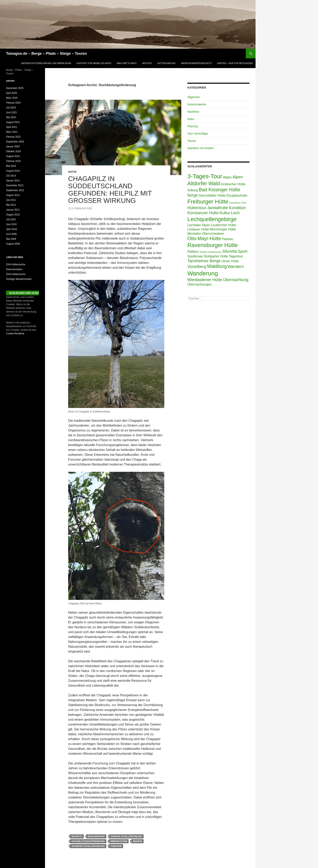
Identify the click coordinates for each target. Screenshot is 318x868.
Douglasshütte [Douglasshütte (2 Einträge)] (237, 195)
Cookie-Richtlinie (15, 334)
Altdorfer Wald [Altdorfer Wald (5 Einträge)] (204, 183)
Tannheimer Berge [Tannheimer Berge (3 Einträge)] (204, 261)
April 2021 (12, 127)
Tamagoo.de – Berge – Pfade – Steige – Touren (46, 54)
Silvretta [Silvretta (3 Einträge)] (230, 251)
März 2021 (12, 132)
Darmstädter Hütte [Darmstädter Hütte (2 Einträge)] (212, 195)
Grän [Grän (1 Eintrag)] (244, 203)
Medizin (137, 841)
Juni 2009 (11, 234)
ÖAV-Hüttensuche (16, 274)
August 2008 (13, 244)
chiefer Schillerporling (126, 836)
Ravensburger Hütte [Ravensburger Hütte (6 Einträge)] (213, 245)
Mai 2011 (11, 205)
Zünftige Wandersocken (19, 279)
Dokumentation (14, 269)
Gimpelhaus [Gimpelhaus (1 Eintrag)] (235, 203)
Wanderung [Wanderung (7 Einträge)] (203, 273)
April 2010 (12, 229)
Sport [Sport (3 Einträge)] (243, 251)
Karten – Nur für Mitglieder (235, 63)
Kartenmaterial (197, 104)
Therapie (116, 846)
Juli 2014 (11, 176)
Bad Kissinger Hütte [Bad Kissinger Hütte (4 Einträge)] (219, 190)
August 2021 (13, 122)
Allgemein (194, 97)
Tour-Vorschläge (198, 134)
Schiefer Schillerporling (88, 846)
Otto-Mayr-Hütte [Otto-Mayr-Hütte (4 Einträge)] (204, 239)
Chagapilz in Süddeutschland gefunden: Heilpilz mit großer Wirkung (110, 190)
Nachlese (193, 112)
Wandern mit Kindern (201, 148)
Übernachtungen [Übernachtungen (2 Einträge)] (200, 284)
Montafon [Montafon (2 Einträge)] (194, 233)
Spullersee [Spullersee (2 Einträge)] (195, 256)
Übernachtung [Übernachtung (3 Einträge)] (236, 280)
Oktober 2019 (13, 151)
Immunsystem (119, 841)
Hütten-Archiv (167, 63)
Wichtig (147, 63)
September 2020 (15, 142)
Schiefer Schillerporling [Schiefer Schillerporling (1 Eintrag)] (210, 252)
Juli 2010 (11, 219)
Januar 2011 (13, 210)
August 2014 (13, 171)
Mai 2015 (11, 166)
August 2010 (13, 215)
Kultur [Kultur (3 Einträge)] (225, 213)
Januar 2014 (13, 181)
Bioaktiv (77, 836)
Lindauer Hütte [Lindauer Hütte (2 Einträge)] (198, 229)
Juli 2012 (11, 200)
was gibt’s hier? (127, 63)
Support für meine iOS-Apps (94, 63)
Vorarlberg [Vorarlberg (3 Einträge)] (197, 267)
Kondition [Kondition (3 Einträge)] (237, 208)
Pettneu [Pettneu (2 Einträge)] (228, 239)
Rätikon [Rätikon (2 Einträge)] (193, 252)
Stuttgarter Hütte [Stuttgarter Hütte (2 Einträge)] (216, 256)
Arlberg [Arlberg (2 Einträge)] (193, 190)
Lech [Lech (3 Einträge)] (235, 213)
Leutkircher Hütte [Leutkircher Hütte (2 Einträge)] (223, 225)
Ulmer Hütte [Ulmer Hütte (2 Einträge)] (230, 261)
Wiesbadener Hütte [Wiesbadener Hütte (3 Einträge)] (205, 280)
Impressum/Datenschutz (196, 63)
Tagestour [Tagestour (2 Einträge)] (236, 256)
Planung (193, 126)
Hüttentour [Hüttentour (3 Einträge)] (197, 208)
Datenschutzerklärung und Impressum (46, 63)
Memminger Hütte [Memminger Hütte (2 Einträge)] (223, 229)
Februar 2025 (13, 103)
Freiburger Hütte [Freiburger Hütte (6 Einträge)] (208, 202)
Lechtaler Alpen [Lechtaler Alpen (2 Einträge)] (199, 225)
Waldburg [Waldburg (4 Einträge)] (217, 266)
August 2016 (13, 156)
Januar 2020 (13, 147)
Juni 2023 (11, 112)
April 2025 (12, 93)
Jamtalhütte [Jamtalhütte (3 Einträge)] (218, 208)
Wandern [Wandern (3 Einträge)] (236, 267)
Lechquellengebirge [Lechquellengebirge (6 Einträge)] (212, 219)
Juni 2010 (11, 224)
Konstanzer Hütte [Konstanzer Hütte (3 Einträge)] (203, 213)
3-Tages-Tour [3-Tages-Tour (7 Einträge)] (205, 176)
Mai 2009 (11, 239)
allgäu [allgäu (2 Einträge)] (227, 177)
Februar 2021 (13, 137)
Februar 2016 (13, 161)
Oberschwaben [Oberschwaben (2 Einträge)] (213, 233)
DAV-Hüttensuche (16, 264)
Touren (192, 141)
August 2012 (13, 195)
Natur (72, 172)
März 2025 (12, 98)
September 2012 (15, 190)
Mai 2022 (11, 117)
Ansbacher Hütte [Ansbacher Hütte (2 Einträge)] (233, 184)
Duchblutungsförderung (88, 841)
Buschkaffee (96, 836)
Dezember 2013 (15, 185)
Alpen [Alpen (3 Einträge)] (238, 177)
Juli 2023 (11, 108)
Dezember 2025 (15, 88)
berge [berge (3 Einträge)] (193, 195)
